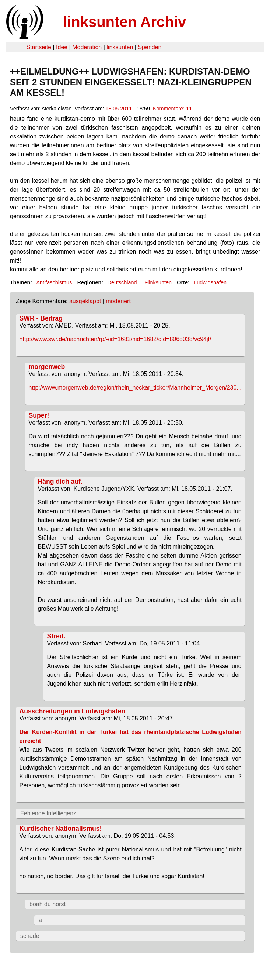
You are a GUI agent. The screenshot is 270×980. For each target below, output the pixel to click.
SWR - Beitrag (41, 318)
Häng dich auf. (60, 482)
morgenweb (47, 367)
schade (30, 936)
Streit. (56, 636)
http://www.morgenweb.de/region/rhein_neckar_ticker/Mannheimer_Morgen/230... (135, 388)
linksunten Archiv (125, 22)
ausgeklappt (85, 301)
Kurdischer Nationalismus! (61, 829)
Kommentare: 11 (172, 109)
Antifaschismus (54, 282)
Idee (62, 47)
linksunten (120, 47)
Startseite (39, 47)
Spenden (150, 47)
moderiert (118, 301)
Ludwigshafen (210, 282)
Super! (39, 415)
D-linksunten (157, 282)
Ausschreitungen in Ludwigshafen (72, 711)
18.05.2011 (119, 109)
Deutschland (122, 282)
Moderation (87, 47)
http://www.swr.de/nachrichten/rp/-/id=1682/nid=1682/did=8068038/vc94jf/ (115, 339)
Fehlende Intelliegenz (48, 813)
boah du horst (48, 904)
